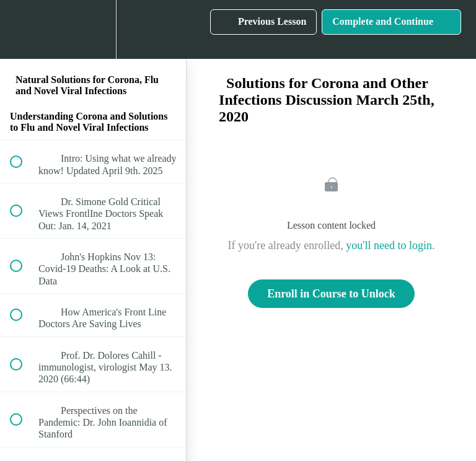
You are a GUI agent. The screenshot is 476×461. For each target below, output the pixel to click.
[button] (23, 29)
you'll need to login (389, 245)
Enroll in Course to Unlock (331, 294)
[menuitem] (93, 29)
